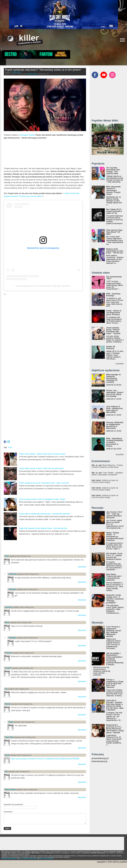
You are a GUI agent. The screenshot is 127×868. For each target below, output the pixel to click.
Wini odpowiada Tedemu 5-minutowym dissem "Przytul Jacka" (113, 190)
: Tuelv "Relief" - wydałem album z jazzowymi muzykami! (107, 474)
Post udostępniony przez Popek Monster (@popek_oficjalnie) (43, 286)
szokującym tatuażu (27, 135)
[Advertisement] (38, 548)
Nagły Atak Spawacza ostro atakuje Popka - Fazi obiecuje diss (43, 528)
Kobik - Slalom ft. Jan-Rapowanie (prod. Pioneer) (114, 313)
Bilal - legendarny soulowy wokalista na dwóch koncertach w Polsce (115, 442)
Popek (10, 447)
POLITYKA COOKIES (46, 859)
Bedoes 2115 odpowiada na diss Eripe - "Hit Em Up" (115, 251)
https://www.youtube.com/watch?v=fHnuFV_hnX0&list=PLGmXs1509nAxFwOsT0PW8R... (46, 759)
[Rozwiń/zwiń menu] (122, 40)
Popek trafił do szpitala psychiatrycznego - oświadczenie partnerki (44, 514)
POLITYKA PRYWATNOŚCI (28, 859)
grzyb (7, 755)
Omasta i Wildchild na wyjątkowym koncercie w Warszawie (115, 425)
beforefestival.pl (99, 761)
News (19, 72)
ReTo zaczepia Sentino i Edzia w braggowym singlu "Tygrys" (42, 499)
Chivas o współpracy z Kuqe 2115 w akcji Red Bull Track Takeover (115, 683)
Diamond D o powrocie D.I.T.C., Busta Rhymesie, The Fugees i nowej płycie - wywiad (115, 729)
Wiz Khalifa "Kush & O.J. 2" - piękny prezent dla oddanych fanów (114, 556)
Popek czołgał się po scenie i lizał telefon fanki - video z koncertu (44, 483)
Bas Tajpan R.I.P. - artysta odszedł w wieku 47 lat (114, 211)
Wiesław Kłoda (32, 74)
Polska (14, 72)
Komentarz (9, 812)
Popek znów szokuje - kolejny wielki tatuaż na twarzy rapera (42, 454)
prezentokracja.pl (100, 758)
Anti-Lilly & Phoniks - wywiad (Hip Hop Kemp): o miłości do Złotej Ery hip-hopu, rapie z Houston (115, 705)
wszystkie (120, 364)
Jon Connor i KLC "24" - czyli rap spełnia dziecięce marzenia (114, 515)
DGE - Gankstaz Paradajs (113, 295)
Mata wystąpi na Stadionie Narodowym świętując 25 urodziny (113, 378)
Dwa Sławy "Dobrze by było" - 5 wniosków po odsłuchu (114, 577)
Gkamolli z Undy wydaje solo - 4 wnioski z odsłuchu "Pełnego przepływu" (115, 599)
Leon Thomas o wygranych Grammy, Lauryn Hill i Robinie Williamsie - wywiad (114, 631)
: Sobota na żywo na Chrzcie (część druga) (105, 481)
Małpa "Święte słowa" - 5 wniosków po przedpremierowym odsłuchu (115, 537)
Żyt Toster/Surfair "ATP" (114, 278)
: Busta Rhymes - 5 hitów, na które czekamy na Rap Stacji (107, 466)
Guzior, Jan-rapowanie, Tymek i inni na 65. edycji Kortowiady (115, 393)
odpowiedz (82, 567)
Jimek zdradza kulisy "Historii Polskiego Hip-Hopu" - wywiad (113, 331)
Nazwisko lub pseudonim (13, 805)
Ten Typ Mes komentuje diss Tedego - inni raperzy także (113, 171)
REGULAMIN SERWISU (9, 859)
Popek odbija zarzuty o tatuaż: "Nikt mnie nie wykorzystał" (41, 468)
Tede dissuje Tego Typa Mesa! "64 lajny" (114, 232)
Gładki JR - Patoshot (111, 348)
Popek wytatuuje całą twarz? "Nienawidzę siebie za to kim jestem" (43, 70)
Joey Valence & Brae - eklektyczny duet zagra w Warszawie (114, 409)
